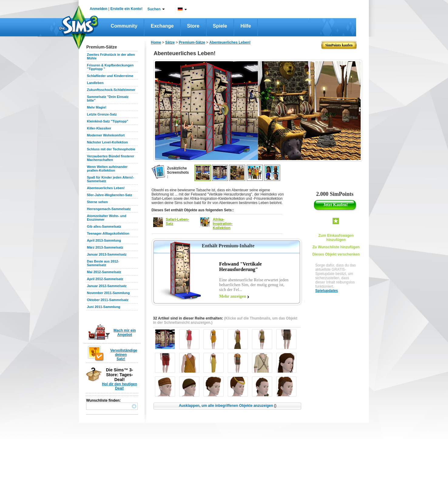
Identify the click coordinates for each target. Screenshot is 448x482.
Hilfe (246, 26)
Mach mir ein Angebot (125, 333)
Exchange (162, 26)
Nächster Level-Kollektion (108, 142)
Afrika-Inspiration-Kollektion (223, 224)
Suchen (154, 9)
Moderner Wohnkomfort (106, 135)
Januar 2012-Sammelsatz (107, 286)
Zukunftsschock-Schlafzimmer (111, 90)
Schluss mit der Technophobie (111, 149)
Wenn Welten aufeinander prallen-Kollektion (107, 169)
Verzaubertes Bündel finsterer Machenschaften (111, 158)
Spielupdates (327, 291)
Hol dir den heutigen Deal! (120, 386)
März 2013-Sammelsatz (105, 247)
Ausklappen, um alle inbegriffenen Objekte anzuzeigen (228, 406)
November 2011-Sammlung (108, 293)
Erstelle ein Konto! (126, 9)
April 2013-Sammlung (104, 240)
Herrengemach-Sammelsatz (109, 209)
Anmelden (99, 9)
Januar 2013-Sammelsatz (107, 254)
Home (156, 42)
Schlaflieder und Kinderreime (110, 76)
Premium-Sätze (192, 42)
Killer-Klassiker (99, 128)
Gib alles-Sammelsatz (104, 226)
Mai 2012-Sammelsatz (104, 272)
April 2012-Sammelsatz (105, 279)
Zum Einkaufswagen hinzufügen (336, 238)
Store (193, 26)
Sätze (170, 42)
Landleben (95, 83)
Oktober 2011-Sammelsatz (108, 300)
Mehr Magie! (97, 107)
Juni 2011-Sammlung (104, 307)
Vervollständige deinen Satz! (124, 355)
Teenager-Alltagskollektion (108, 233)
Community (124, 26)
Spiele (220, 26)
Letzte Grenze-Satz (102, 114)
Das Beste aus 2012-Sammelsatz (103, 263)
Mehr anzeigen (233, 296)
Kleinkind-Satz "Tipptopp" (108, 121)
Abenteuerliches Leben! (106, 188)
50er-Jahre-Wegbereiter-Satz (110, 195)
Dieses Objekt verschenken (336, 254)
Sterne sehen (98, 202)
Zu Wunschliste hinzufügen (336, 247)
